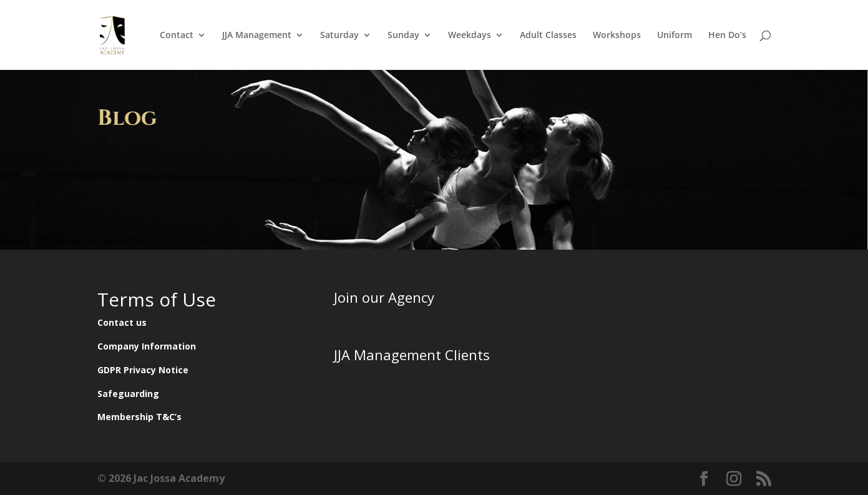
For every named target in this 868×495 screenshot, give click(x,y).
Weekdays (470, 36)
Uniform (675, 36)
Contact (177, 36)
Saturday (339, 36)
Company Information (147, 346)
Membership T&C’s (139, 417)
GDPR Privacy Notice (143, 370)
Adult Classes (548, 36)
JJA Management (257, 36)
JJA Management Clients (412, 355)
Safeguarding (128, 394)
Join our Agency (384, 297)
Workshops (617, 36)
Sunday (403, 36)
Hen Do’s (727, 36)
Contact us (122, 322)
